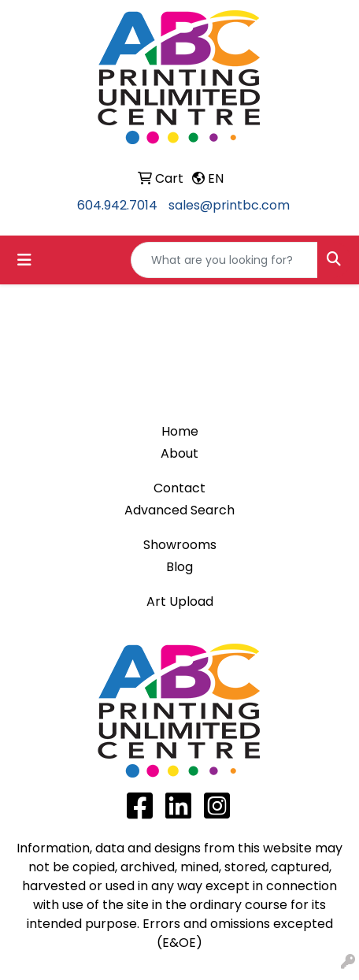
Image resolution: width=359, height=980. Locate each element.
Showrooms (180, 545)
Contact (179, 488)
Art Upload (180, 601)
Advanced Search (179, 510)
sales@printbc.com (229, 205)
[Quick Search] (224, 260)
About (179, 453)
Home (180, 431)
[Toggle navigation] (24, 260)
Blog (179, 567)
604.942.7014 (117, 205)
